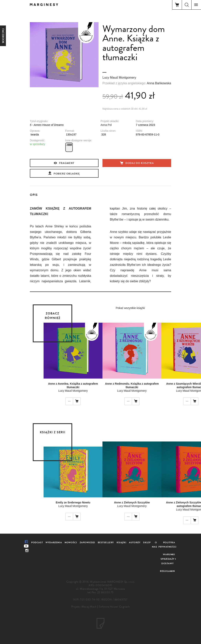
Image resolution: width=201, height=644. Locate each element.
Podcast (37, 542)
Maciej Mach (89, 607)
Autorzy (135, 542)
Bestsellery (106, 542)
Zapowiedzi (87, 542)
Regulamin (167, 571)
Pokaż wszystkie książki (130, 308)
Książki (121, 542)
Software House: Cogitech (114, 607)
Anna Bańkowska (159, 83)
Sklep (147, 542)
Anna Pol (106, 125)
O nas (154, 545)
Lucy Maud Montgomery (119, 78)
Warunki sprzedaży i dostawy (168, 559)
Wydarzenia (54, 542)
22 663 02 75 (105, 592)
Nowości (71, 542)
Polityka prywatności (167, 545)
